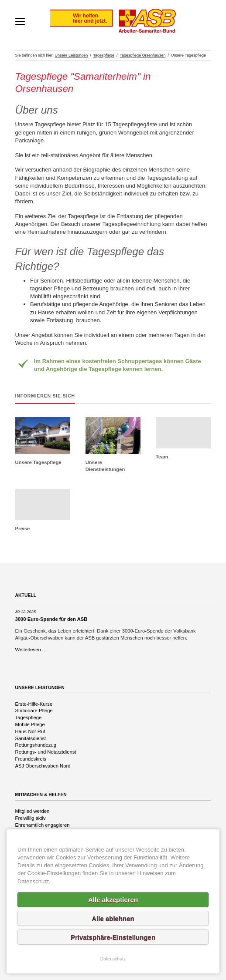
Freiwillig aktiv (31, 818)
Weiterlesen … (31, 650)
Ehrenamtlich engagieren (43, 825)
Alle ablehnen (113, 918)
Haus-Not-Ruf (30, 731)
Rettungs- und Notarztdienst (46, 752)
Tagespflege (29, 717)
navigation (20, 22)
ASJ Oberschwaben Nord (43, 766)
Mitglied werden (33, 811)
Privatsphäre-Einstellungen (113, 937)
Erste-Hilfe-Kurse (34, 704)
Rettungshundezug (36, 745)
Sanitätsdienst (31, 738)
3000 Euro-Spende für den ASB (51, 619)
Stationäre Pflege (34, 711)
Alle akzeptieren (113, 900)
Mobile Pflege (30, 724)
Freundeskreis (31, 759)
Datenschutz (113, 959)
